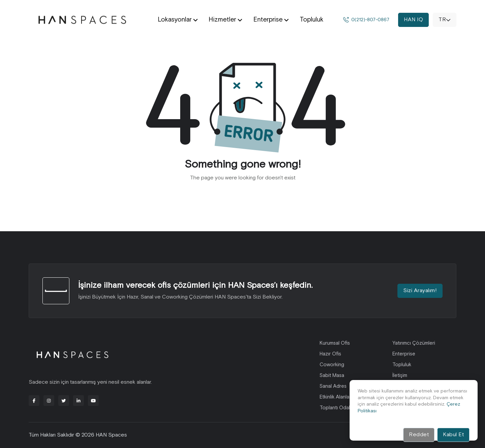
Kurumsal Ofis (335, 343)
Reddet (419, 435)
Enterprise (404, 354)
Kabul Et (453, 435)
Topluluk (402, 365)
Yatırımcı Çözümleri (414, 343)
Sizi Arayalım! (420, 291)
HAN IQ (413, 20)
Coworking (332, 365)
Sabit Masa (332, 375)
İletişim (400, 375)
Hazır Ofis (330, 354)
